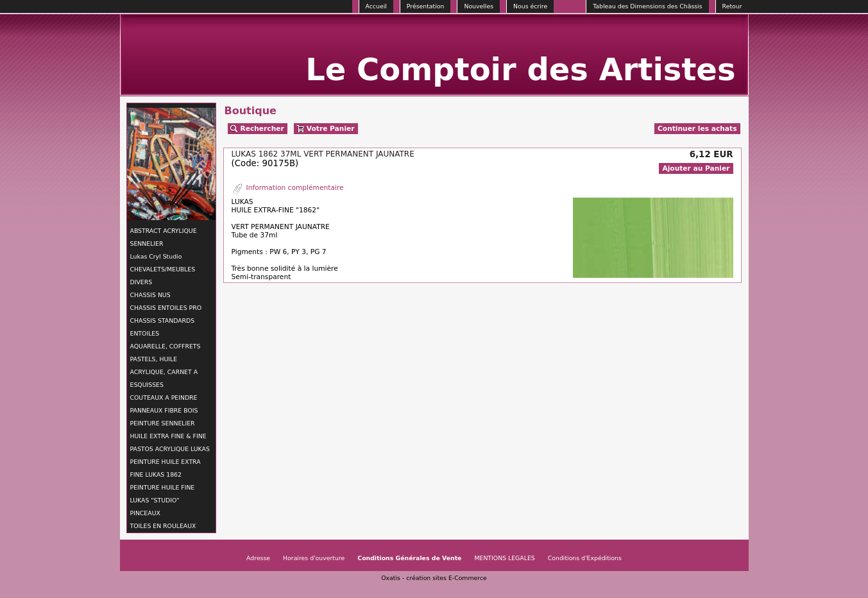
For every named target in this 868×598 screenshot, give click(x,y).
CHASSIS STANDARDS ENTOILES (163, 327)
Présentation (426, 6)
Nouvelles (479, 6)
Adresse (258, 558)
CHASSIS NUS (150, 295)
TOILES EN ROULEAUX (163, 526)
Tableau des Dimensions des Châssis (647, 6)
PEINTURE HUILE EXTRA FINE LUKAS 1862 (166, 468)
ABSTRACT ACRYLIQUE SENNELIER (164, 237)
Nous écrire (530, 6)
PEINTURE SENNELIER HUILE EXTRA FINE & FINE (168, 430)
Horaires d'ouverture (314, 558)
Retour (732, 6)
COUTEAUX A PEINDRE (164, 397)
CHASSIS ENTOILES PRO (166, 308)
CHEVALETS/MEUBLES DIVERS (163, 276)
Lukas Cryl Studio (156, 256)
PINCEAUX (145, 513)
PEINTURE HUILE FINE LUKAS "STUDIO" (163, 494)
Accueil (376, 6)
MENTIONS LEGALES (504, 558)
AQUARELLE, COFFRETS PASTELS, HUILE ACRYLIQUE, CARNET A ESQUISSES (166, 365)
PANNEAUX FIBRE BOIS (164, 410)
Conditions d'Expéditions (585, 558)
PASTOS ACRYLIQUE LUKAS (170, 449)
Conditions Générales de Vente (409, 558)
